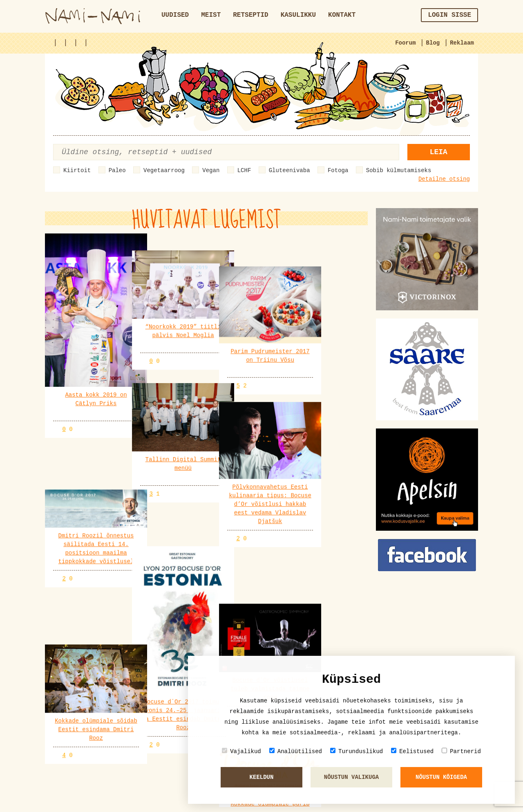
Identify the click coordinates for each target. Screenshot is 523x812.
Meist (211, 15)
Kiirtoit (77, 170)
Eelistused (412, 751)
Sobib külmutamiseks (399, 170)
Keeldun (262, 777)
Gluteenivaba (289, 170)
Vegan (211, 170)
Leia (439, 152)
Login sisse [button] (449, 15)
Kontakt (342, 15)
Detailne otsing (444, 179)
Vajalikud (241, 751)
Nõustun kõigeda (441, 777)
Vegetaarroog (164, 170)
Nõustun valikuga (351, 777)
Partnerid (461, 751)
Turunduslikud (356, 751)
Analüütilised (296, 751)
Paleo (117, 170)
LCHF (244, 170)
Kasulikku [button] (298, 15)
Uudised (175, 15)
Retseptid (250, 15)
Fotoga (338, 170)
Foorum (405, 43)
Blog (433, 43)
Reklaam (462, 43)
